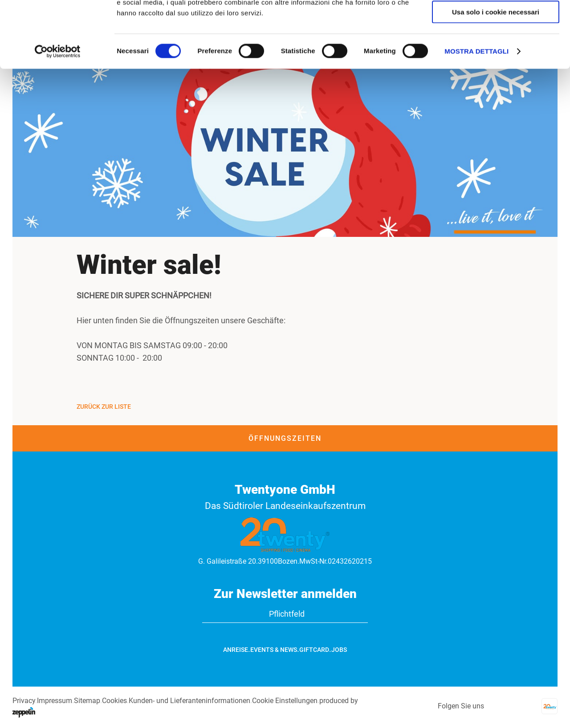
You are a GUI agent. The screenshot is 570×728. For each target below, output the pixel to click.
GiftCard (314, 650)
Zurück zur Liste (104, 407)
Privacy (24, 701)
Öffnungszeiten (285, 438)
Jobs (339, 650)
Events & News (274, 650)
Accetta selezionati (495, 48)
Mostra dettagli (476, 113)
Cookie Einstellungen (285, 701)
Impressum (55, 701)
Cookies (114, 701)
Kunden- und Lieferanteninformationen (189, 701)
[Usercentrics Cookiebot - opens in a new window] (58, 114)
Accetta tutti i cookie (496, 22)
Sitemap (87, 701)
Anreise (236, 650)
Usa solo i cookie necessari (496, 74)
